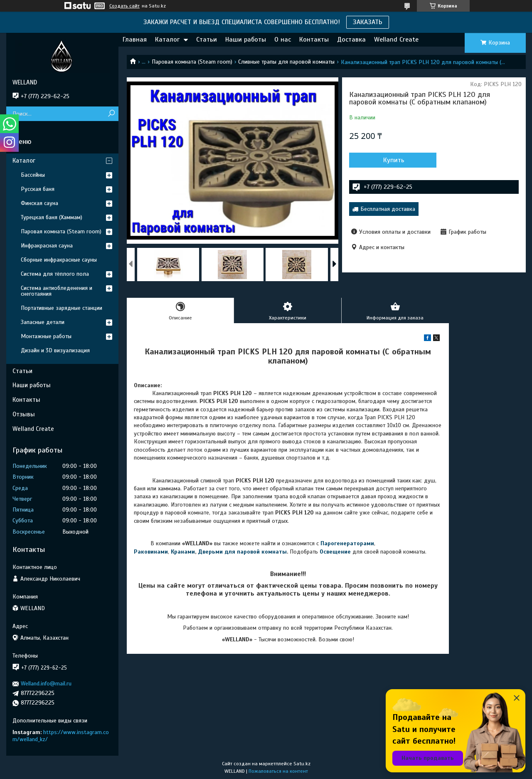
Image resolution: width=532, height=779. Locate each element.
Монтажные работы (46, 336)
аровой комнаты (264, 552)
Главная (135, 40)
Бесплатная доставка (388, 209)
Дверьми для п (219, 552)
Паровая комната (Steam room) (192, 62)
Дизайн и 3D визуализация (55, 350)
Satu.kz (302, 764)
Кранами (183, 552)
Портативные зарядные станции (62, 308)
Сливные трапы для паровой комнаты (286, 62)
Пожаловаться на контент (278, 771)
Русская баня (38, 189)
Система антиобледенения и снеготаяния (57, 291)
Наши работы (246, 40)
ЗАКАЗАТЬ (368, 22)
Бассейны (33, 175)
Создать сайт (124, 6)
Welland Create (396, 40)
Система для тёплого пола (55, 274)
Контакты (314, 40)
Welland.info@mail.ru (46, 684)
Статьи (207, 40)
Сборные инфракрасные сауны (59, 260)
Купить (394, 160)
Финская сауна (39, 203)
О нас (283, 40)
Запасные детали (43, 322)
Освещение (335, 552)
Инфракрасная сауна (47, 246)
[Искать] (111, 114)
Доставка (351, 40)
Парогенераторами (347, 543)
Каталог (167, 40)
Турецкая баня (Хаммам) (52, 217)
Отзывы (24, 414)
